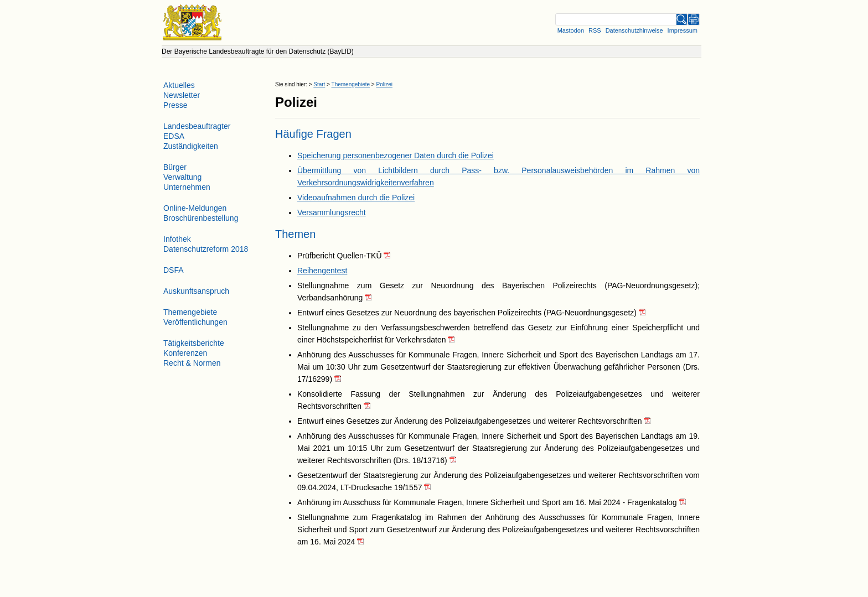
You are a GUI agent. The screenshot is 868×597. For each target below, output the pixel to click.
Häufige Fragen (313, 134)
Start (319, 84)
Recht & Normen (192, 363)
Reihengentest (322, 271)
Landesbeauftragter (197, 126)
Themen (295, 234)
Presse (175, 105)
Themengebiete (351, 84)
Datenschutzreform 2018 (206, 249)
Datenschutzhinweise (634, 30)
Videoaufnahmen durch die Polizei (356, 198)
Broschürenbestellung (201, 218)
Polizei (384, 84)
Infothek (177, 239)
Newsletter (182, 95)
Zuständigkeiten (191, 146)
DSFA (174, 270)
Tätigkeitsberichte (194, 343)
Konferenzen (185, 353)
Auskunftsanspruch (196, 291)
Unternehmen (187, 187)
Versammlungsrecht (332, 212)
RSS (595, 30)
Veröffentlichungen (195, 322)
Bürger (175, 167)
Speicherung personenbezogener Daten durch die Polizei (396, 155)
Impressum (683, 30)
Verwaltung (182, 177)
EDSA (174, 136)
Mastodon (571, 30)
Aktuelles (179, 85)
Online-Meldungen (195, 208)
